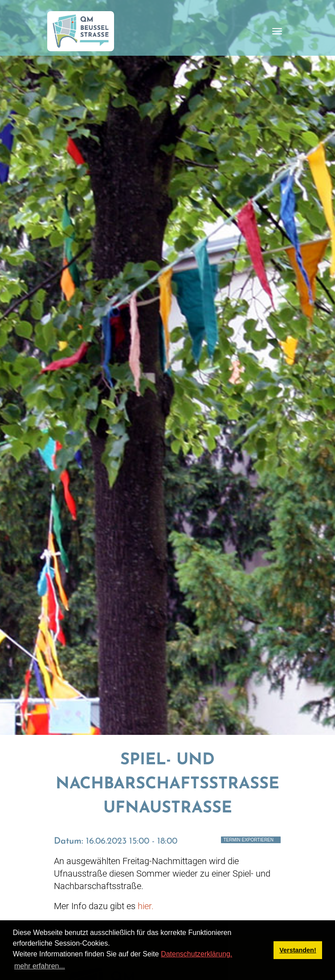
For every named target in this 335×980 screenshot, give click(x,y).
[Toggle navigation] (277, 31)
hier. (146, 906)
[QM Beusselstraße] (81, 31)
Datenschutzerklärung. (196, 954)
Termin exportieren (248, 840)
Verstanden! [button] (298, 950)
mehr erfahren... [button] (40, 966)
